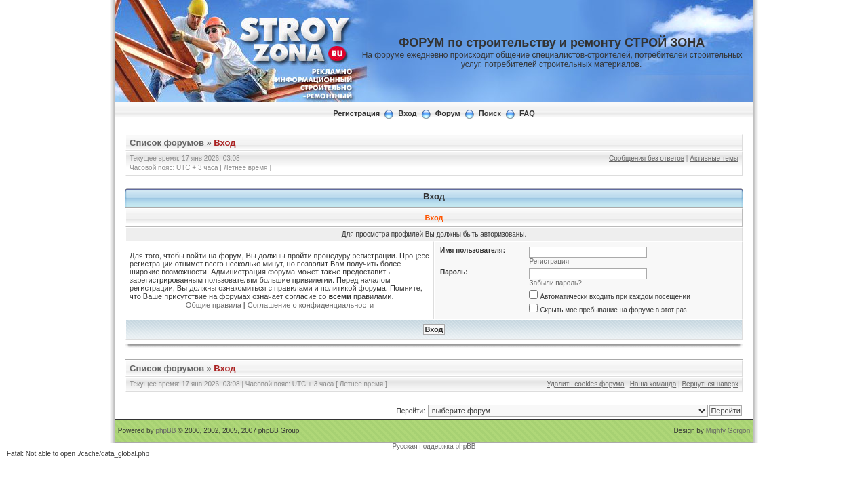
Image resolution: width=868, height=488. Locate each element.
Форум (448, 113)
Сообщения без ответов (647, 158)
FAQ (527, 113)
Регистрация (356, 113)
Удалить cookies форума (585, 384)
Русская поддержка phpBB (434, 446)
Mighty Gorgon (728, 431)
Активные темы (714, 158)
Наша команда (653, 384)
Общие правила (214, 305)
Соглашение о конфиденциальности (311, 305)
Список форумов (167, 143)
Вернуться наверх (710, 384)
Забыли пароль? (556, 283)
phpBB (165, 431)
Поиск (490, 113)
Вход (407, 113)
